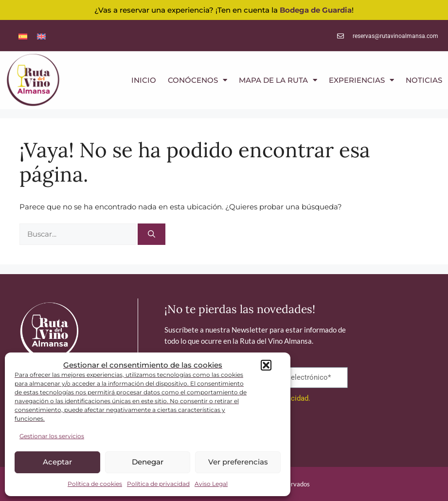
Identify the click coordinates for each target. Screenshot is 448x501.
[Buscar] (152, 234)
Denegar (148, 462)
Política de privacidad (158, 484)
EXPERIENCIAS (361, 80)
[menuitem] (23, 36)
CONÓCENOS (197, 80)
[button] (266, 365)
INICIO (144, 80)
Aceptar (57, 462)
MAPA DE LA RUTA (278, 80)
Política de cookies (95, 484)
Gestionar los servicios (52, 436)
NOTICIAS (424, 80)
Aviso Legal (211, 484)
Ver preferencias (238, 462)
